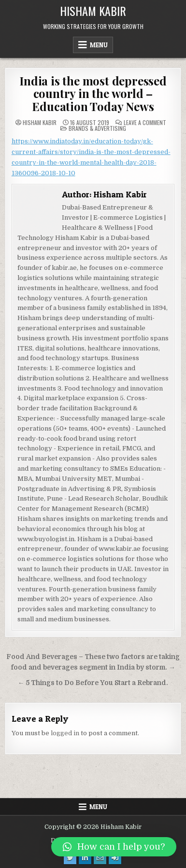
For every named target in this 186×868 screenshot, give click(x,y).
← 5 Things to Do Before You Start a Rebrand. (93, 683)
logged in (65, 733)
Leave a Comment (145, 123)
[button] (114, 847)
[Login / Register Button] (115, 858)
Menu (99, 45)
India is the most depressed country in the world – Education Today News (93, 93)
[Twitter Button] (70, 858)
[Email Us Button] (100, 858)
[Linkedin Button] (85, 858)
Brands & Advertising (97, 128)
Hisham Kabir (93, 11)
